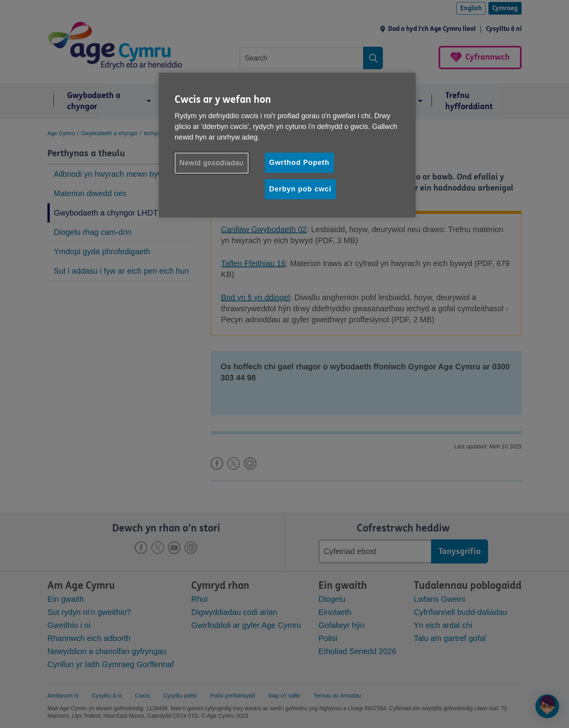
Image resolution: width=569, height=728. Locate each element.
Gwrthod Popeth (299, 163)
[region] (287, 145)
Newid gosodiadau (212, 163)
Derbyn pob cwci (300, 189)
